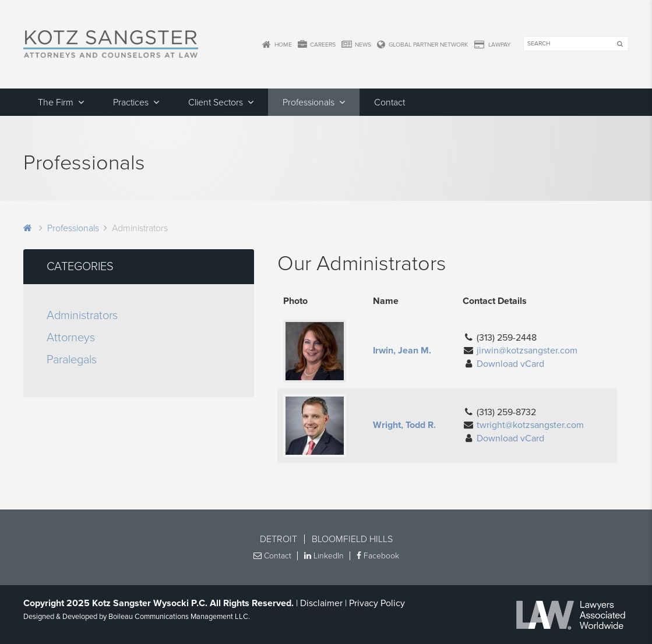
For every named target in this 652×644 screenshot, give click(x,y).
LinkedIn (324, 556)
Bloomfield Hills (352, 539)
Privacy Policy (377, 603)
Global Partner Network (422, 45)
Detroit (279, 539)
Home (277, 45)
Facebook (378, 556)
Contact (390, 102)
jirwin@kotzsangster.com (527, 351)
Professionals (309, 102)
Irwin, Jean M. (402, 351)
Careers (317, 45)
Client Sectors (216, 102)
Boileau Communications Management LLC (178, 617)
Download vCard (510, 364)
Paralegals (72, 360)
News (356, 45)
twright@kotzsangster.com (530, 425)
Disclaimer (321, 603)
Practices (131, 102)
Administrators (82, 316)
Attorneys (71, 338)
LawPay (493, 45)
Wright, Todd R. (404, 425)
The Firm (56, 102)
